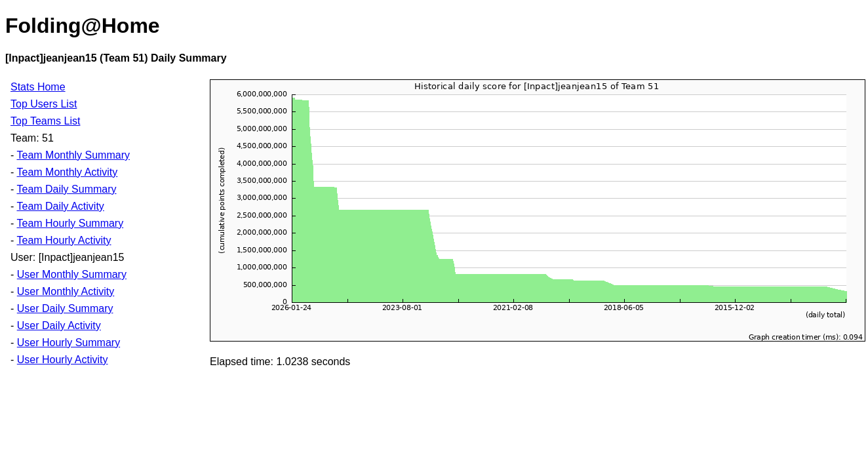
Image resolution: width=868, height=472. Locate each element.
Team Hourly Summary (70, 223)
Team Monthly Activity (67, 172)
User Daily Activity (59, 325)
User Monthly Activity (66, 291)
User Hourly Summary (69, 343)
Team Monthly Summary (73, 155)
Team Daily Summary (66, 189)
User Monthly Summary (72, 274)
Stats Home (38, 87)
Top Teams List (45, 121)
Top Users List (44, 104)
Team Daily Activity (60, 206)
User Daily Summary (65, 308)
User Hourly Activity (63, 360)
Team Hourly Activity (64, 240)
